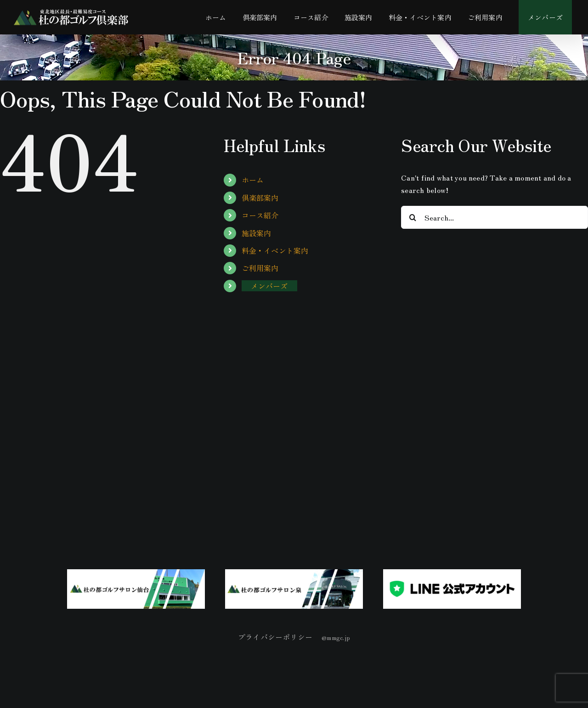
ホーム (253, 180)
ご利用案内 (260, 268)
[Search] (413, 217)
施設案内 (257, 233)
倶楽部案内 (260, 198)
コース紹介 (260, 215)
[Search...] (495, 217)
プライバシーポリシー (275, 637)
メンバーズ (269, 286)
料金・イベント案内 (275, 250)
